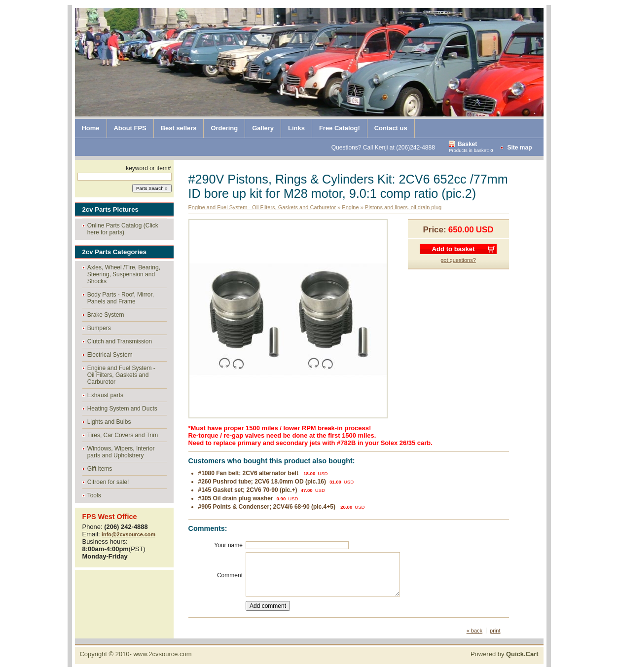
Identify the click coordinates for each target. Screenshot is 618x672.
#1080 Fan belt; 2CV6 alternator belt (249, 473)
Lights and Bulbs (109, 422)
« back (474, 631)
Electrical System (110, 355)
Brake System (106, 315)
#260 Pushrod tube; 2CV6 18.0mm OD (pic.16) (262, 482)
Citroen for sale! (108, 482)
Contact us (391, 128)
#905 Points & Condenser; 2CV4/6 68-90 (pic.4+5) (268, 507)
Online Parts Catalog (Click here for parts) (123, 229)
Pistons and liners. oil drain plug (403, 207)
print (495, 631)
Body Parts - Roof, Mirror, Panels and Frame (121, 298)
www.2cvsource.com (162, 654)
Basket (467, 144)
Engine (350, 207)
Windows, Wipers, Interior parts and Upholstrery (121, 452)
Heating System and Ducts (122, 409)
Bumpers (99, 328)
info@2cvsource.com (128, 534)
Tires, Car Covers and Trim (123, 435)
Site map (519, 148)
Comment (230, 575)
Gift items (100, 469)
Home (91, 128)
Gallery (263, 128)
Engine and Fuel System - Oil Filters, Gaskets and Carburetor (121, 375)
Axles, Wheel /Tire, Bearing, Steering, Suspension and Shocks (124, 274)
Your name (228, 545)
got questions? (458, 260)
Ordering (224, 128)
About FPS (130, 128)
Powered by (505, 654)
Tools (94, 495)
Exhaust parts (105, 395)
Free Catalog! (340, 128)
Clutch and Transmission (120, 341)
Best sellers (179, 128)
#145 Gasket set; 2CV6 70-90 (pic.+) (248, 490)
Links (296, 128)
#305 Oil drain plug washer (236, 498)
